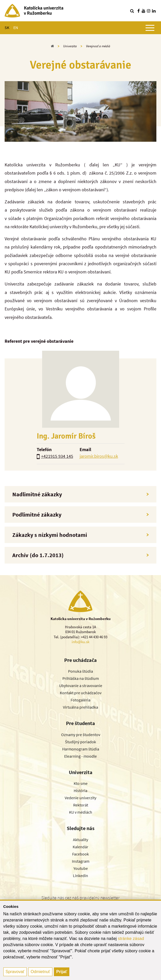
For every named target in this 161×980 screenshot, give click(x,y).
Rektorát (81, 805)
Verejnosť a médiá (98, 46)
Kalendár (81, 847)
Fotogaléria (81, 700)
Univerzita (70, 46)
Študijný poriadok (81, 742)
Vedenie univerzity (81, 798)
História (81, 791)
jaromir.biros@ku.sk (99, 456)
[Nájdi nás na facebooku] (138, 11)
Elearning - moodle (81, 756)
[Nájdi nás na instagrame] (149, 11)
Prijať (62, 972)
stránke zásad (131, 939)
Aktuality (81, 840)
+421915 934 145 (57, 456)
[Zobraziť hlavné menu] (150, 28)
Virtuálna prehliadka (81, 707)
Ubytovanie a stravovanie (81, 686)
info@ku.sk (81, 642)
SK (7, 27)
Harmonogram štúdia (81, 749)
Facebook (81, 854)
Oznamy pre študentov (81, 735)
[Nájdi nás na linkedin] (154, 11)
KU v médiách (81, 812)
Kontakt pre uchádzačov (81, 693)
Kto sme (81, 783)
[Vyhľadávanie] (132, 11)
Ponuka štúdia (81, 671)
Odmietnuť (40, 972)
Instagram (81, 861)
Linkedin (81, 876)
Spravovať (15, 972)
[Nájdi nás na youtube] (144, 11)
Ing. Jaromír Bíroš (66, 436)
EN (16, 27)
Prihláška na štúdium (81, 678)
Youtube (81, 868)
